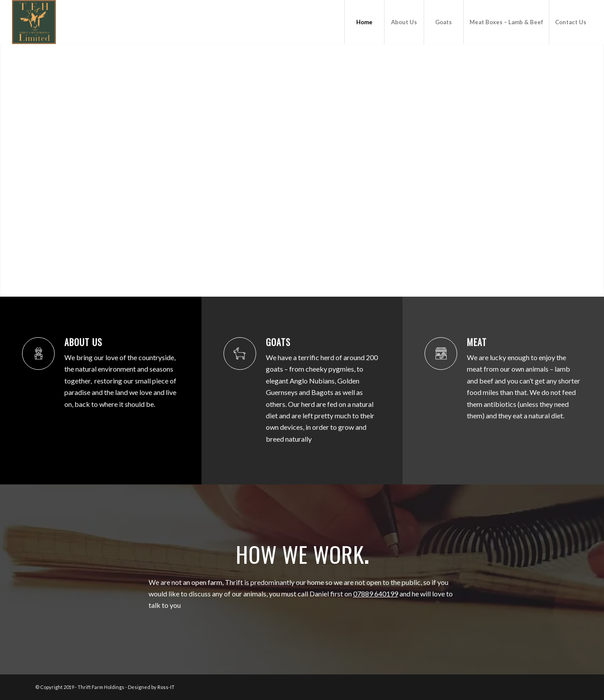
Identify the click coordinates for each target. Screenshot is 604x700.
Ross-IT (166, 687)
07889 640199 (376, 594)
